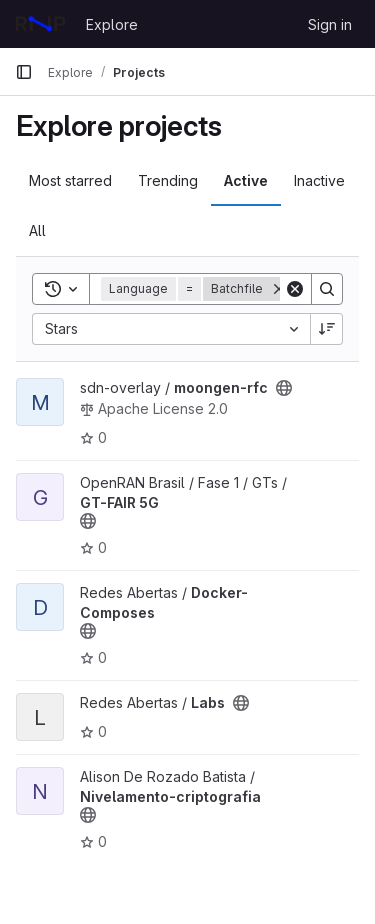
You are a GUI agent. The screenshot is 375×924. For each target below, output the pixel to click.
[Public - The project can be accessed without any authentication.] (284, 388)
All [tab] (37, 230)
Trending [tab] (168, 180)
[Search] (327, 289)
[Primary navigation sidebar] (24, 72)
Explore (112, 24)
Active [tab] (246, 180)
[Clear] (295, 289)
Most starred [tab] (70, 180)
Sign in (330, 24)
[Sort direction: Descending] (327, 329)
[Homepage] (40, 24)
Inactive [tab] (319, 180)
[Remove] (279, 289)
